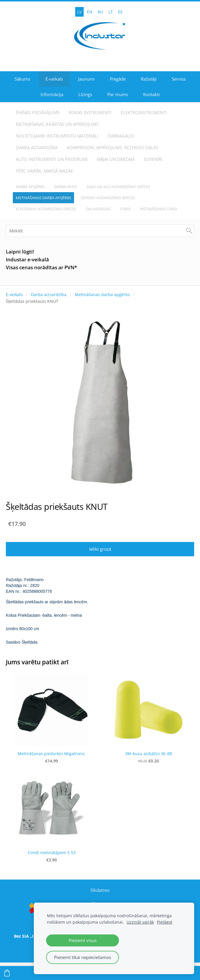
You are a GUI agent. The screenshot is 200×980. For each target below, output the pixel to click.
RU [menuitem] (100, 12)
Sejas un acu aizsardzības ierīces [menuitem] (118, 187)
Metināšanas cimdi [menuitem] (159, 209)
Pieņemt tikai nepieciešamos (83, 957)
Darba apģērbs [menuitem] (30, 187)
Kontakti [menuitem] (151, 94)
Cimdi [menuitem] (125, 209)
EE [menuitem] (120, 12)
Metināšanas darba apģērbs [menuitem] (43, 198)
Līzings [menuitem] (85, 94)
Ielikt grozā (100, 549)
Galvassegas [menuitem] (98, 209)
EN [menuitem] (90, 12)
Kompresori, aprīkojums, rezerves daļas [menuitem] (113, 147)
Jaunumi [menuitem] (86, 79)
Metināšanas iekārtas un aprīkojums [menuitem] (57, 124)
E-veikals (14, 295)
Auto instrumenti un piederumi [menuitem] (52, 159)
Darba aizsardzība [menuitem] (37, 147)
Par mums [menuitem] (118, 94)
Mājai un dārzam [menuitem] (116, 159)
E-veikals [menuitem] (54, 79)
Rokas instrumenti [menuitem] (90, 112)
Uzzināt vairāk (140, 922)
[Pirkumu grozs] (7, 973)
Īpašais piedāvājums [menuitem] (38, 112)
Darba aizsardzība (49, 295)
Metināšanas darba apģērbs (102, 295)
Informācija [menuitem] (52, 94)
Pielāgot (165, 922)
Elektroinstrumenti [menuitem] (144, 112)
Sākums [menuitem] (22, 79)
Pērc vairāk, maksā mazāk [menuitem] (44, 171)
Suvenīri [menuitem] (153, 159)
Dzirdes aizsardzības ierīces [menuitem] (108, 198)
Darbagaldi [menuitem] (121, 136)
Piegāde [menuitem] (118, 79)
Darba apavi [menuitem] (66, 187)
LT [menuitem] (111, 12)
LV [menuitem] (79, 12)
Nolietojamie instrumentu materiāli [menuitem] (57, 136)
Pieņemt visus (83, 940)
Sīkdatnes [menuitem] (100, 890)
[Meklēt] (100, 231)
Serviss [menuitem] (179, 79)
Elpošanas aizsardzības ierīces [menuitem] (46, 209)
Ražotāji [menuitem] (149, 79)
